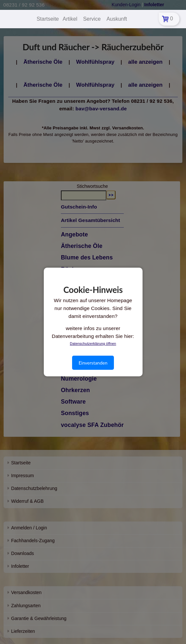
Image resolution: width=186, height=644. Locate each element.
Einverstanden (93, 363)
